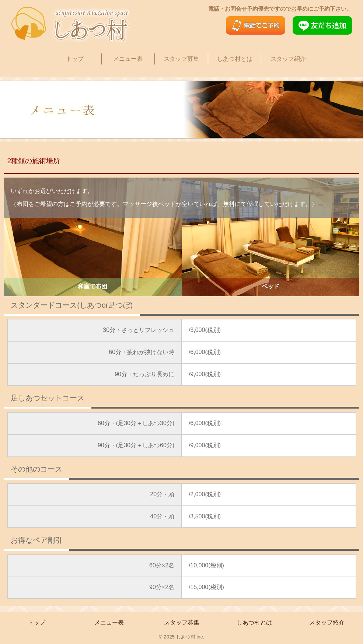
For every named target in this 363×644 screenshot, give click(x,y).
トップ (75, 59)
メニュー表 (128, 59)
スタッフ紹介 (288, 59)
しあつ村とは (235, 59)
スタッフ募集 (181, 59)
